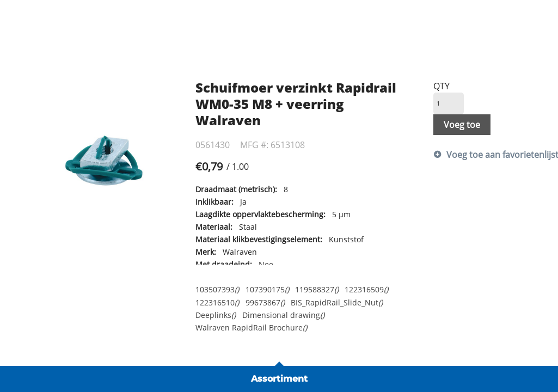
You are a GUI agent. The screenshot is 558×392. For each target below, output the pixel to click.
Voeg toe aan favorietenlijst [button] (491, 155)
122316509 (366, 289)
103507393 (217, 289)
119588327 (317, 289)
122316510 (217, 302)
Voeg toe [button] (462, 125)
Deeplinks (216, 315)
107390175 (267, 289)
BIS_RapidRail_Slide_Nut (337, 302)
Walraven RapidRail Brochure (251, 327)
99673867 (265, 302)
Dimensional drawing (283, 315)
